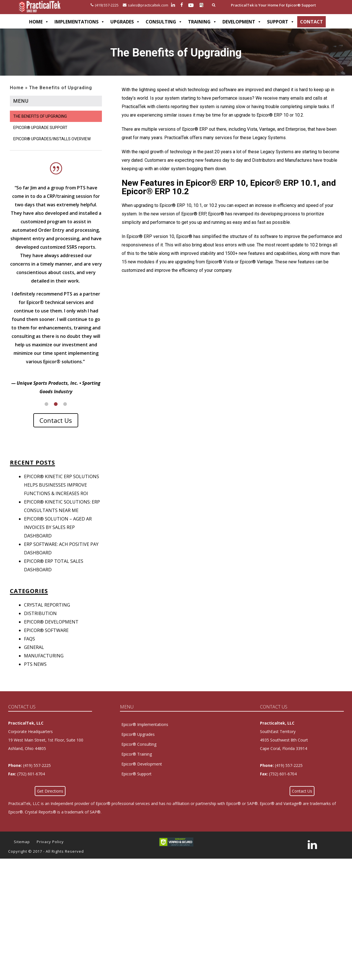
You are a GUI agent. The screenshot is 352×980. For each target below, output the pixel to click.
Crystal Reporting (47, 613)
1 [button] (46, 413)
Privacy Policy (50, 850)
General (34, 656)
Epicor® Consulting (139, 753)
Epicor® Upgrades (138, 743)
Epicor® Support (136, 782)
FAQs (29, 647)
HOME (39, 22)
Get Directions (50, 799)
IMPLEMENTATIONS (80, 22)
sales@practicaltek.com (146, 5)
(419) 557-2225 (105, 5)
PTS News (35, 673)
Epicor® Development (51, 630)
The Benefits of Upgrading (40, 116)
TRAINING (202, 22)
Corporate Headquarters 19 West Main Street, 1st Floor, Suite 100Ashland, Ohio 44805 (46, 748)
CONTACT (311, 22)
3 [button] (65, 413)
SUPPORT (281, 22)
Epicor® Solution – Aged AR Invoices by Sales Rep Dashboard (58, 536)
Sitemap (22, 850)
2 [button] (56, 413)
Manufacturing (44, 664)
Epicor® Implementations (145, 733)
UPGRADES (125, 22)
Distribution (40, 622)
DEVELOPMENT (242, 22)
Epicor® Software (46, 639)
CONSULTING (164, 22)
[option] (56, 280)
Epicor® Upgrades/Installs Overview (52, 139)
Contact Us (56, 429)
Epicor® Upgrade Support (40, 128)
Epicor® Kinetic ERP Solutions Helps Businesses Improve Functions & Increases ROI (62, 493)
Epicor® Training (137, 763)
